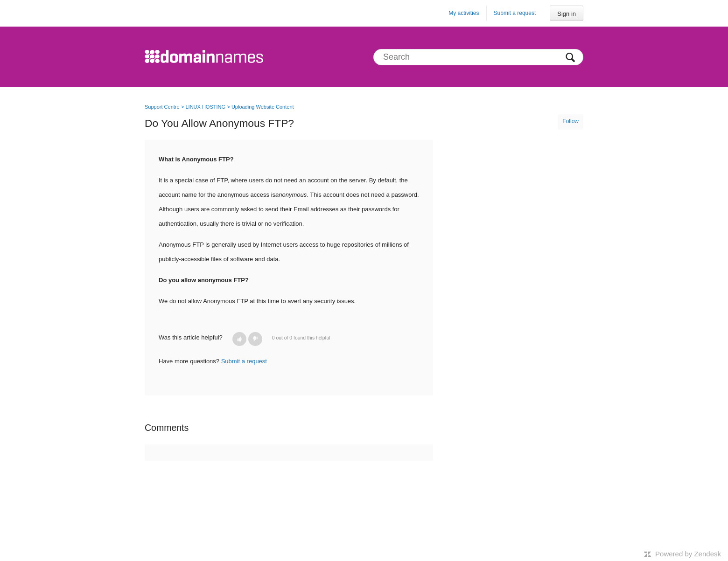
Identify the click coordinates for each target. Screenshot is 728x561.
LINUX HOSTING (205, 107)
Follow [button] (570, 121)
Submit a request (515, 13)
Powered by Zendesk (688, 554)
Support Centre (162, 107)
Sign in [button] (567, 14)
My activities (464, 13)
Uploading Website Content (263, 107)
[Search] (478, 57)
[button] (239, 339)
